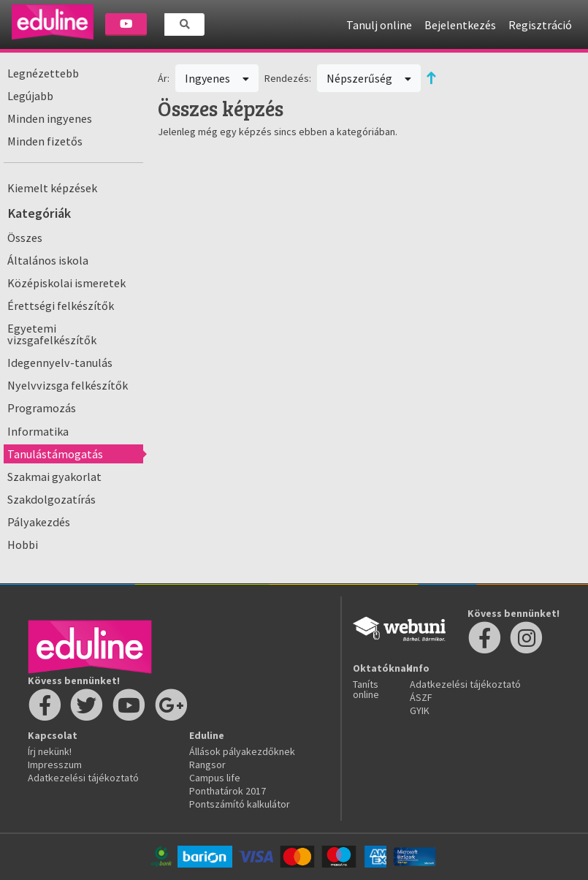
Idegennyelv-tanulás (60, 363)
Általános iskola (48, 260)
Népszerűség (369, 78)
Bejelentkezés (460, 25)
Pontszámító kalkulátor (240, 804)
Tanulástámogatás (55, 454)
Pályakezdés (39, 522)
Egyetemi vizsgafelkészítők (52, 334)
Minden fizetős (45, 141)
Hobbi (23, 545)
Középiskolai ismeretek (66, 283)
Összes (25, 238)
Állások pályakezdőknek (242, 751)
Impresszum (55, 765)
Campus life (215, 778)
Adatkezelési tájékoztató (83, 778)
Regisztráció (540, 25)
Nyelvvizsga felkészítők (68, 385)
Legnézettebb (43, 73)
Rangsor (207, 765)
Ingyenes (217, 78)
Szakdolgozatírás (51, 499)
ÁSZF (421, 697)
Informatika (38, 431)
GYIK (420, 710)
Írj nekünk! (50, 751)
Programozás (42, 408)
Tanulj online (379, 25)
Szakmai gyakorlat (54, 477)
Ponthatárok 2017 (228, 791)
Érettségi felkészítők (61, 306)
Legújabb (30, 96)
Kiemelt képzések (52, 188)
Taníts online (366, 689)
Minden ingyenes (50, 118)
